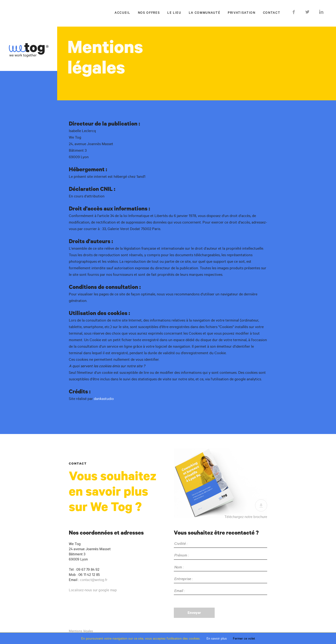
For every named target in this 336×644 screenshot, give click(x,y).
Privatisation (241, 13)
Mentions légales (81, 631)
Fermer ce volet (244, 638)
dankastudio (104, 399)
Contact (272, 13)
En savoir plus (217, 638)
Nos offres (149, 13)
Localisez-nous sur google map (93, 590)
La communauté (205, 13)
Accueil (122, 13)
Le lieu (174, 13)
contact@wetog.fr (94, 580)
